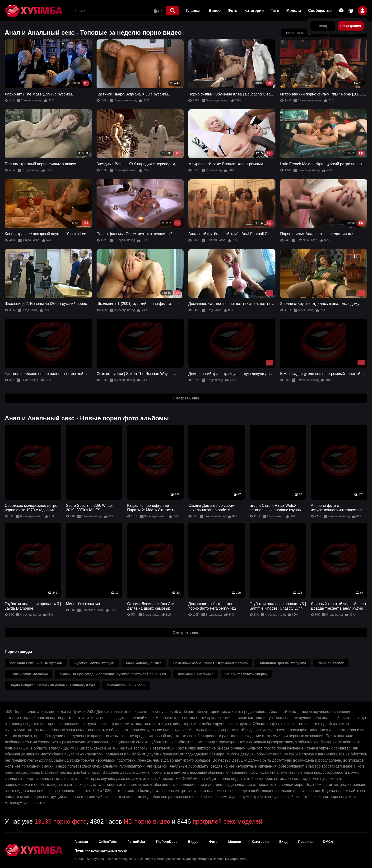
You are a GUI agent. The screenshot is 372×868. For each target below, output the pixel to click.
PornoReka (136, 842)
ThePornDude (167, 842)
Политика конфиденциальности (101, 850)
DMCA (328, 842)
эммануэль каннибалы (126, 685)
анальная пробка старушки (283, 663)
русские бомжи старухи (94, 663)
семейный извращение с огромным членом (210, 663)
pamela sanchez (331, 663)
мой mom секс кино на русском (36, 663)
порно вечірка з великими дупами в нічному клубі (52, 685)
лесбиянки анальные (195, 674)
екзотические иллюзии (29, 674)
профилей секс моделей (228, 821)
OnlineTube (108, 842)
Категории (254, 11)
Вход (283, 842)
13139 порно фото (60, 821)
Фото (232, 11)
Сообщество (320, 11)
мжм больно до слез (144, 663)
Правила (305, 842)
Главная (194, 11)
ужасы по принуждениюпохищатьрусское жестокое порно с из (113, 674)
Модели (294, 11)
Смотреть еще (186, 398)
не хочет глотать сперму (246, 674)
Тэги (275, 11)
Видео (215, 11)
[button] (172, 11)
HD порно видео (147, 821)
